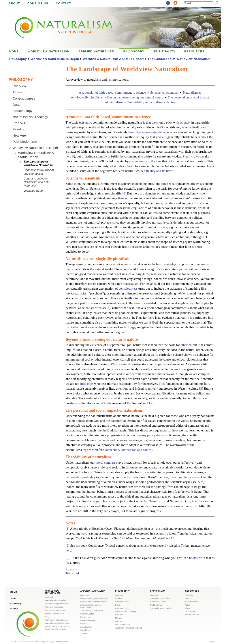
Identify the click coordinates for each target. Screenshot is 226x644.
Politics (84, 624)
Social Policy (86, 630)
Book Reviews (191, 602)
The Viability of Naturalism (92, 611)
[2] (185, 242)
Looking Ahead (33, 191)
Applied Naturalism (97, 51)
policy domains (157, 435)
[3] (201, 389)
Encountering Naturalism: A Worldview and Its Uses (57, 628)
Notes (171, 102)
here (70, 156)
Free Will (19, 123)
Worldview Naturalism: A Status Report (113, 59)
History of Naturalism (55, 614)
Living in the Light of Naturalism (94, 598)
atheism (186, 345)
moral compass (105, 463)
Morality (18, 129)
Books (188, 598)
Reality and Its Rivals (160, 171)
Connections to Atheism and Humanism (39, 172)
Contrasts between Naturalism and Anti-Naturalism (37, 182)
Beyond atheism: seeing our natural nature (135, 97)
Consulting (38, 3)
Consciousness (24, 98)
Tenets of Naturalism (54, 607)
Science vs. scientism (164, 93)
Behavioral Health (88, 620)
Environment (86, 617)
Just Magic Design (53, 642)
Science (84, 633)
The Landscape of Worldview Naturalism (179, 59)
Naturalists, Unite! (158, 602)
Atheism (19, 92)
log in (212, 642)
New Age (19, 135)
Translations (191, 612)
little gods (87, 384)
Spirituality (164, 51)
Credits (65, 642)
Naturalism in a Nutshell (56, 600)
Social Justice (86, 627)
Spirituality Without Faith (161, 608)
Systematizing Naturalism (56, 604)
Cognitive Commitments (56, 610)
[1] (124, 193)
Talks (187, 605)
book (194, 558)
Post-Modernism (25, 142)
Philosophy (134, 51)
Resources (194, 51)
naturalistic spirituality (80, 477)
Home (14, 51)
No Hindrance (156, 605)
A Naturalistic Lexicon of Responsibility (91, 606)
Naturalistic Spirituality (160, 598)
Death (17, 105)
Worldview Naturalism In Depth (55, 59)
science (185, 122)
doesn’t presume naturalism (147, 132)
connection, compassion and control (128, 450)
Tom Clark (73, 573)
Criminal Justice (87, 614)
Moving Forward (192, 615)
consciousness (128, 289)
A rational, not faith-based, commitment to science (112, 93)
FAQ (47, 617)
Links (187, 608)
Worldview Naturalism (49, 51)
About (14, 3)
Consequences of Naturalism (93, 602)
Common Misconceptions (56, 620)
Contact (64, 3)
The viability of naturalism (145, 102)
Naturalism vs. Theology (30, 117)
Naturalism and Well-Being (57, 623)
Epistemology (23, 111)
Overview (20, 86)
